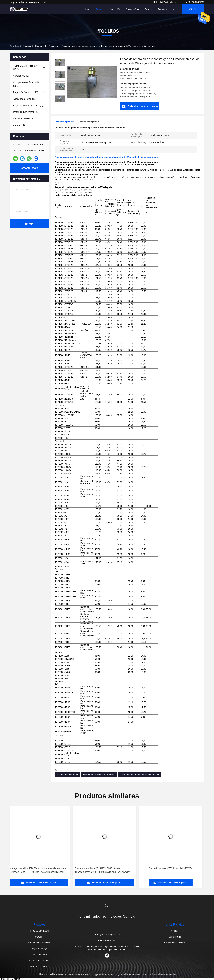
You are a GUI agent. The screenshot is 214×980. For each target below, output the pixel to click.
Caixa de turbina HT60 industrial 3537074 (173, 868)
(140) (21, 76)
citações (193, 9)
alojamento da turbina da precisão (99, 775)
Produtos (100, 9)
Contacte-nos (132, 9)
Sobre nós (115, 9)
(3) (25, 112)
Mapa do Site (175, 937)
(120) (26, 92)
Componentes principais (46, 46)
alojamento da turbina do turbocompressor (139, 775)
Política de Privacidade (175, 943)
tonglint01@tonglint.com (166, 2)
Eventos (149, 9)
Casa (88, 9)
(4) (28, 105)
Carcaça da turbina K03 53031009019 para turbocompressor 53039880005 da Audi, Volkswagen (105, 870)
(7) (25, 119)
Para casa (14, 46)
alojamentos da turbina (67, 775)
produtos (27, 46)
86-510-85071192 (195, 2)
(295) (26, 67)
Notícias (175, 931)
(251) (26, 84)
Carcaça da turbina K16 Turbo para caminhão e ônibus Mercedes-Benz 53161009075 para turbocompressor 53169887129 (40, 871)
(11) (25, 99)
